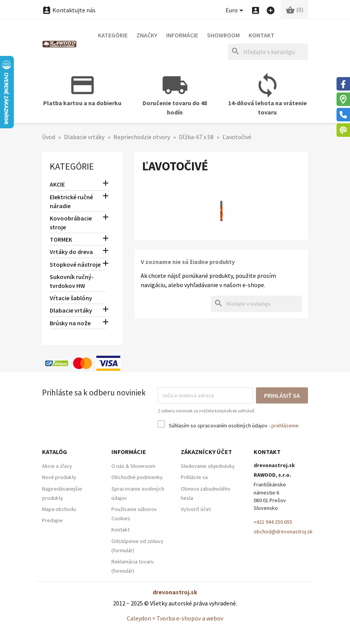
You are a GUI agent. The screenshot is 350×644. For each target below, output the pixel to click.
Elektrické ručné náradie (71, 201)
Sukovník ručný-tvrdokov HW (72, 281)
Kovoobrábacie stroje (71, 223)
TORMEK (61, 239)
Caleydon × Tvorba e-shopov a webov (175, 618)
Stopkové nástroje (75, 264)
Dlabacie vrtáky (71, 310)
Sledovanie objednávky (208, 466)
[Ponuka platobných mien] (236, 11)
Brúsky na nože (70, 323)
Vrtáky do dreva (71, 252)
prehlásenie (285, 425)
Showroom (223, 35)
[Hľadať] (268, 52)
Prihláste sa (194, 477)
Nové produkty (59, 477)
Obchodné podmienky (137, 477)
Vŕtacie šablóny (71, 298)
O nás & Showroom (133, 466)
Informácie (182, 35)
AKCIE (57, 184)
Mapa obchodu (59, 509)
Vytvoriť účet (196, 509)
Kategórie (113, 35)
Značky (147, 35)
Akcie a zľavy (57, 466)
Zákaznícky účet (206, 452)
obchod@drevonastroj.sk (283, 531)
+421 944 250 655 (273, 522)
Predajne (52, 520)
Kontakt (262, 35)
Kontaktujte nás (69, 10)
